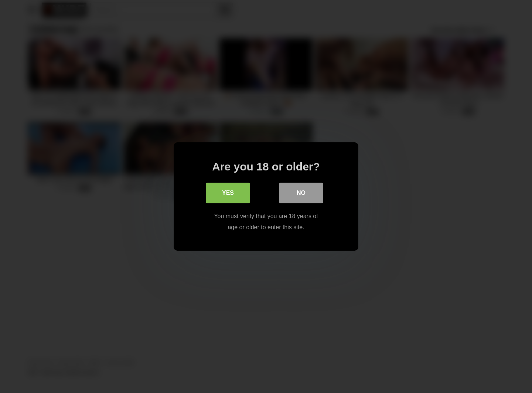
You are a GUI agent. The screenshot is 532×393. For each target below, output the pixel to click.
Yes (228, 193)
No (301, 193)
